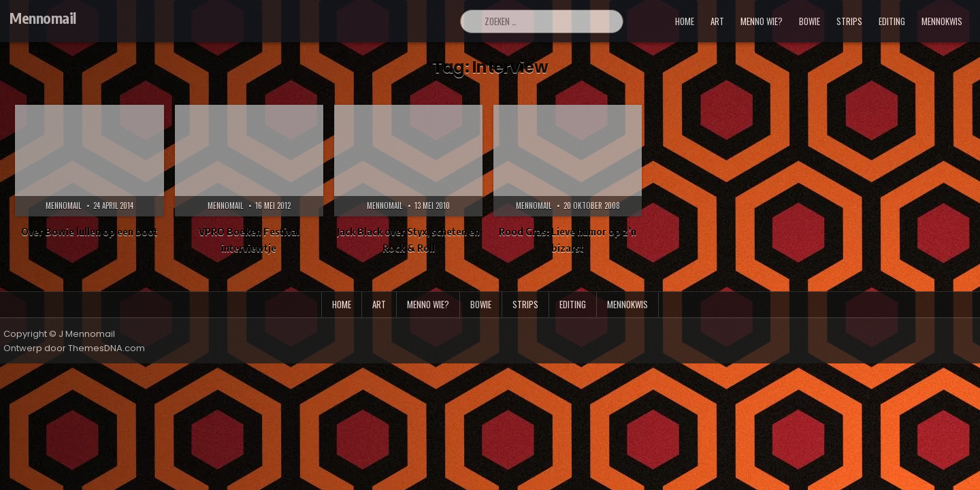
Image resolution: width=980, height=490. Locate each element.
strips (849, 21)
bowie (810, 21)
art (717, 21)
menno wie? (762, 21)
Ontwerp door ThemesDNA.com (74, 348)
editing (892, 21)
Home (685, 21)
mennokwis (942, 21)
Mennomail (43, 18)
